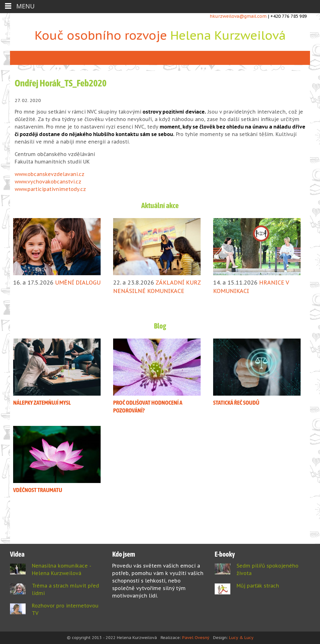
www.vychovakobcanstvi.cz (48, 182)
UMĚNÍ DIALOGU (78, 283)
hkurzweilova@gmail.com (238, 16)
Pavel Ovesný (196, 638)
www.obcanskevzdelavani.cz (50, 174)
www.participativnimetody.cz (50, 189)
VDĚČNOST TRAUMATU (38, 490)
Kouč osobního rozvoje (160, 35)
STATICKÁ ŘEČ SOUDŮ (236, 402)
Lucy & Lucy (241, 638)
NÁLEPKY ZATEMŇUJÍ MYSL (42, 402)
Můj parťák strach (258, 586)
